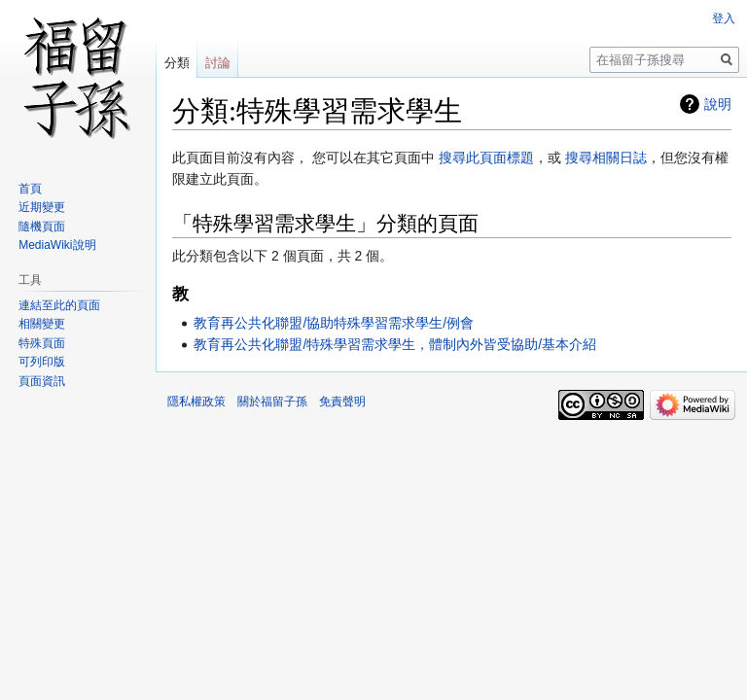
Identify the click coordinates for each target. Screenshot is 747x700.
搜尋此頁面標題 (486, 157)
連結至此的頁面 (59, 305)
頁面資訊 (42, 381)
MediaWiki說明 (57, 245)
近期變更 (42, 207)
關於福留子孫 (272, 402)
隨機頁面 (42, 227)
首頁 (30, 189)
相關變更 (42, 324)
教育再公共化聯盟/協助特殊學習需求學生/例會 (334, 323)
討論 (218, 63)
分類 (177, 63)
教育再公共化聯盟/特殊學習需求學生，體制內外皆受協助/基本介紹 (395, 344)
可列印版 (42, 362)
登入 (724, 18)
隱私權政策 (196, 402)
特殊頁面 (42, 343)
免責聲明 (342, 402)
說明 (718, 104)
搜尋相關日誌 (606, 157)
